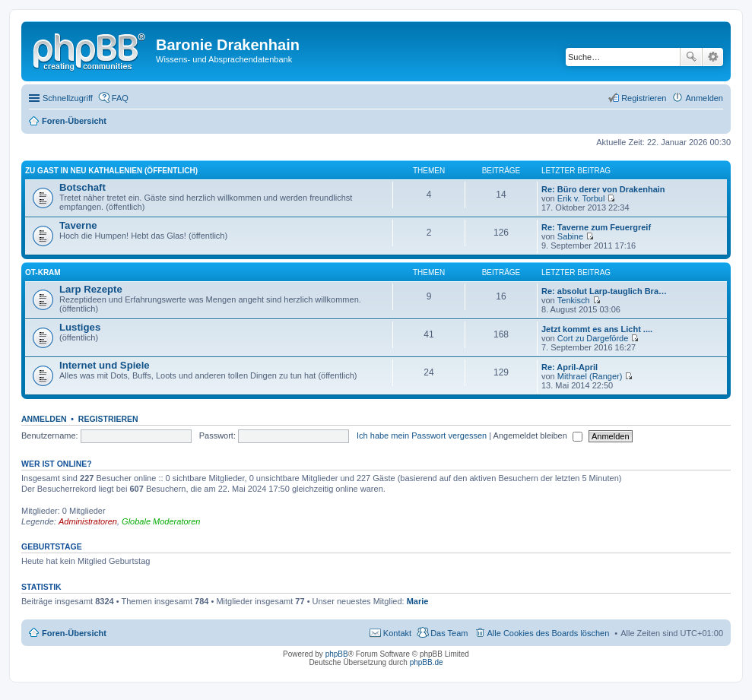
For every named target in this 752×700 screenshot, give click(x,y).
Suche (691, 57)
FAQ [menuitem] (120, 98)
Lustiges (80, 327)
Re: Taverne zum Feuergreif (596, 227)
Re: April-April (570, 367)
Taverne (78, 225)
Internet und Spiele (105, 365)
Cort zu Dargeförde (593, 338)
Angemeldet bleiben (538, 436)
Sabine (570, 236)
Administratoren (88, 521)
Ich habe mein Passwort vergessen (422, 436)
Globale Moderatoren (161, 521)
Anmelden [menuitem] (704, 98)
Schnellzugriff (68, 98)
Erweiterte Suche (713, 57)
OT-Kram (43, 272)
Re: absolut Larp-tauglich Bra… (604, 291)
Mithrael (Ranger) (590, 376)
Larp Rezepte (91, 289)
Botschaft (82, 187)
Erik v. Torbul (581, 198)
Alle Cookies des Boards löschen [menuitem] (549, 633)
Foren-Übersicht (74, 633)
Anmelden (44, 419)
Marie (418, 601)
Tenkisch (574, 300)
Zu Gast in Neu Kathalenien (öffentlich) (111, 171)
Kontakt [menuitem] (397, 633)
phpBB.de (427, 662)
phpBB (337, 654)
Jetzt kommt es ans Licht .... (597, 329)
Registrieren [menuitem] (644, 98)
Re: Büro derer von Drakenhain (603, 189)
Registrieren (108, 419)
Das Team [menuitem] (449, 633)
